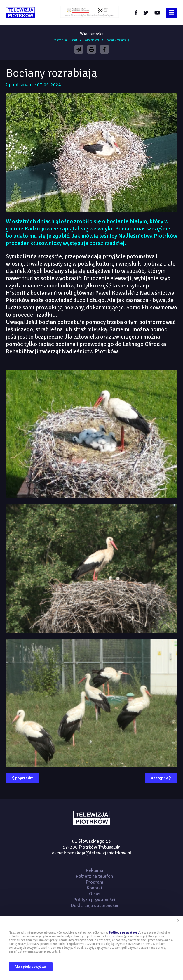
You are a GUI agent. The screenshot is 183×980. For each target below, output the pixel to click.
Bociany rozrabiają (118, 40)
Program (95, 882)
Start (74, 40)
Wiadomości (92, 40)
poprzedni (23, 778)
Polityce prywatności (124, 933)
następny (161, 778)
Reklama (95, 870)
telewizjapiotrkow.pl (20, 13)
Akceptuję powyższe (31, 967)
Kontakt (95, 888)
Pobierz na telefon (94, 876)
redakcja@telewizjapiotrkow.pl (99, 853)
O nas (95, 894)
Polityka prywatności (94, 900)
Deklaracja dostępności (95, 906)
